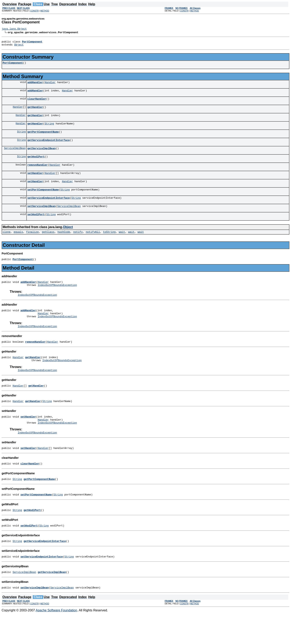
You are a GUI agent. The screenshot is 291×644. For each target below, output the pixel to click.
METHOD (45, 11)
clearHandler (37, 103)
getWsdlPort (36, 165)
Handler (50, 85)
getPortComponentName (43, 138)
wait (122, 245)
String (49, 129)
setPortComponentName (43, 200)
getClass (48, 245)
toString (109, 245)
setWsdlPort (36, 227)
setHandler (35, 183)
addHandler (35, 85)
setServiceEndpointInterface (49, 209)
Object (19, 46)
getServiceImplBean (41, 156)
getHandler (35, 112)
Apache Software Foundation (56, 640)
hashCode (64, 245)
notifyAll (93, 245)
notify (78, 245)
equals (18, 245)
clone (7, 245)
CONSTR (34, 11)
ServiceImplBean (15, 156)
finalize (32, 245)
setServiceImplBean (41, 218)
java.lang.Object (14, 29)
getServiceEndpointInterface (49, 147)
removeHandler (38, 174)
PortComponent (13, 65)
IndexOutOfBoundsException (57, 300)
